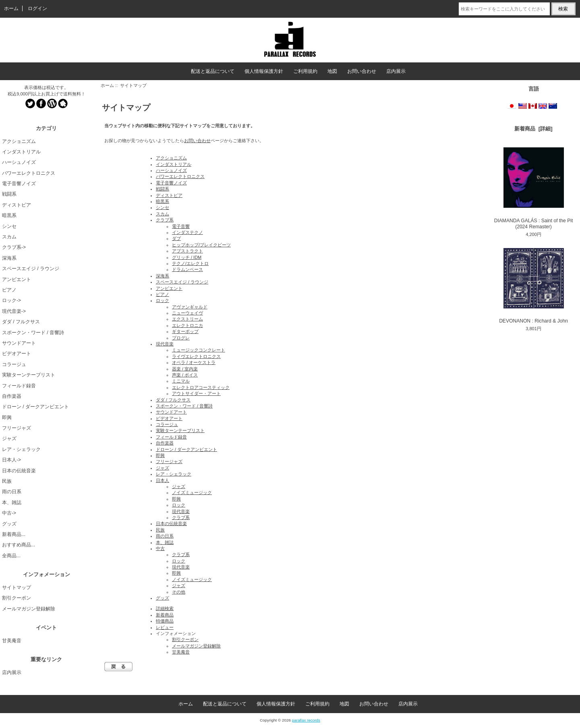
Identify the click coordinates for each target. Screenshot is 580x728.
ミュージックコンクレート (199, 350)
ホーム (11, 8)
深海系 (9, 258)
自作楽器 (12, 396)
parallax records (306, 720)
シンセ (9, 226)
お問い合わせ (362, 71)
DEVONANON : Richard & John (533, 286)
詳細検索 (165, 608)
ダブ (176, 238)
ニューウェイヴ (187, 313)
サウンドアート (19, 343)
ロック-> (11, 300)
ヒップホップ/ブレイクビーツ (201, 245)
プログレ (181, 338)
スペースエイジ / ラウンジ (31, 269)
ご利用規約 (305, 71)
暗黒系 (9, 215)
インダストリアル (21, 152)
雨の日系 (12, 492)
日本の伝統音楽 (19, 471)
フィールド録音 (19, 386)
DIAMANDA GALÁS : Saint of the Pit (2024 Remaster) (534, 188)
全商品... (11, 556)
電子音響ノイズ (19, 184)
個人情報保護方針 (264, 71)
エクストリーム (187, 319)
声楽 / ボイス (185, 375)
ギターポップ (185, 331)
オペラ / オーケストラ (194, 362)
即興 (7, 418)
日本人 (163, 480)
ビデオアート (17, 354)
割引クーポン (17, 598)
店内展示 (396, 71)
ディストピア (17, 205)
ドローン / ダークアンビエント (35, 407)
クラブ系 (165, 220)
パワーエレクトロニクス (29, 173)
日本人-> (11, 460)
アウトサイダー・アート (196, 393)
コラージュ (14, 364)
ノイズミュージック (192, 492)
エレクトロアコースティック (201, 387)
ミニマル (181, 381)
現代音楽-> (14, 311)
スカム (9, 237)
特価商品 (165, 621)
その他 (179, 592)
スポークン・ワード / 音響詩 (33, 333)
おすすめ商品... (19, 545)
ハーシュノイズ (19, 162)
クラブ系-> (14, 247)
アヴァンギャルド (190, 307)
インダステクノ (187, 232)
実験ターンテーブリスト (29, 375)
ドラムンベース (187, 269)
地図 (332, 71)
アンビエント (17, 279)
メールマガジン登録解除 (29, 609)
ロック (163, 300)
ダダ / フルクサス (21, 322)
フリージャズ (17, 428)
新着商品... (14, 534)
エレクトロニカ (187, 325)
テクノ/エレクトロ (190, 263)
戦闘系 (9, 194)
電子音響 (181, 226)
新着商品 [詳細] (533, 129)
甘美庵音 (12, 641)
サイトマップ (17, 587)
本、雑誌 (12, 503)
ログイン (37, 8)
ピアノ (9, 290)
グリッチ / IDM (187, 257)
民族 (7, 481)
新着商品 (165, 615)
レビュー (165, 627)
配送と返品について (213, 71)
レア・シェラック (21, 449)
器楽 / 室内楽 (185, 369)
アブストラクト (187, 251)
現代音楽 (165, 344)
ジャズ (9, 438)
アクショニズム (19, 141)
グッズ (9, 524)
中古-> (9, 513)
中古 (160, 548)
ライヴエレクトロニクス (196, 356)
